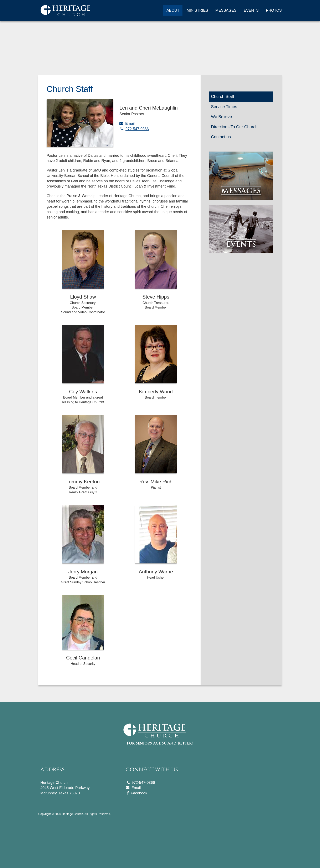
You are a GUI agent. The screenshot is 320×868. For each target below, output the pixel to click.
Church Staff (223, 96)
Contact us (221, 137)
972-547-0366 (137, 129)
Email (130, 123)
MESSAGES (226, 10)
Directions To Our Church (234, 127)
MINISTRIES (197, 10)
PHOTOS (274, 10)
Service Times (224, 107)
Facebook (139, 793)
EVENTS (251, 10)
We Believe (221, 117)
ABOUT (173, 10)
